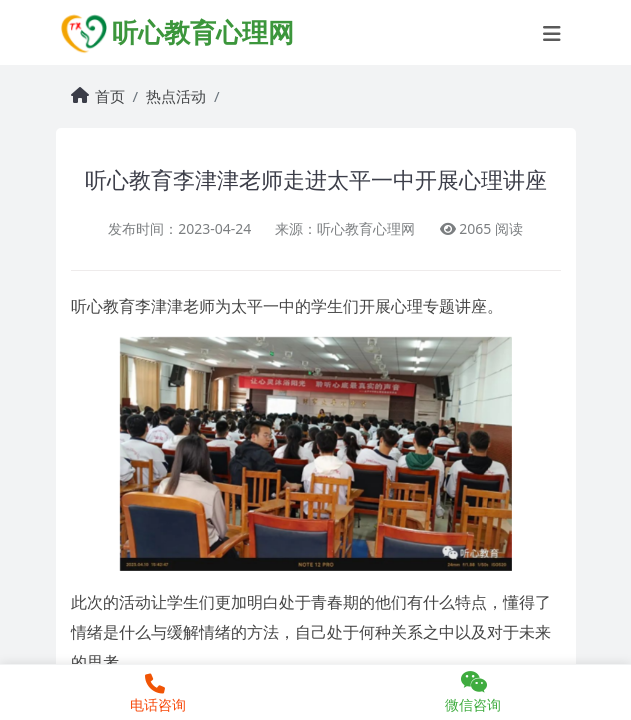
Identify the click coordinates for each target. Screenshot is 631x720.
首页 (110, 96)
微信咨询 (474, 692)
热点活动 (176, 96)
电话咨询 (155, 694)
